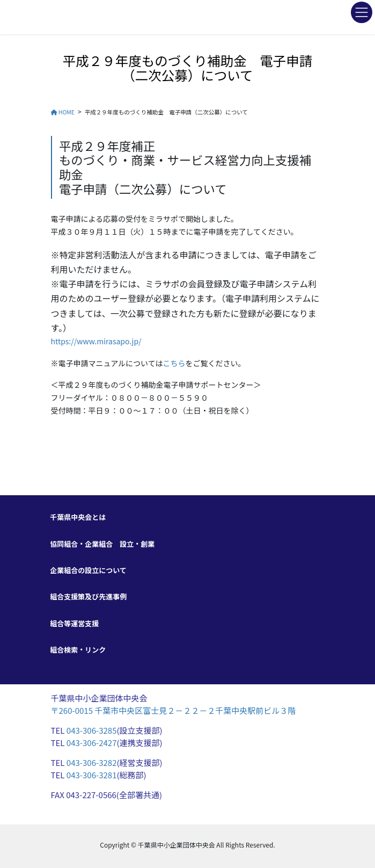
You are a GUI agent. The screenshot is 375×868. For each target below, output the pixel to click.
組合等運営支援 (74, 623)
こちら (174, 363)
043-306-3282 (90, 762)
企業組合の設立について (88, 570)
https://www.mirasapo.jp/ (96, 341)
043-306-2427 (92, 743)
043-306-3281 (92, 775)
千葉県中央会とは (78, 517)
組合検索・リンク (78, 650)
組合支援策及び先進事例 (88, 596)
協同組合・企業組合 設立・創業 (102, 544)
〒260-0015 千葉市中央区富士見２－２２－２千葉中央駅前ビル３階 (174, 710)
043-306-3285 (92, 730)
